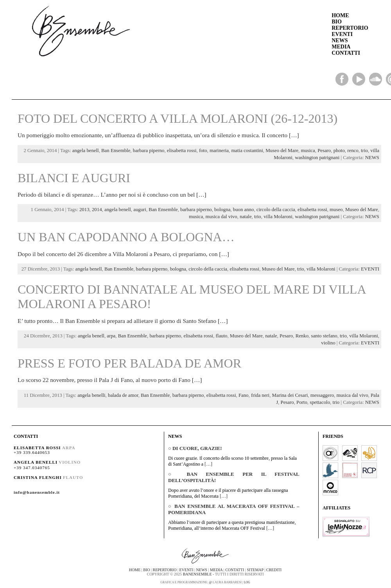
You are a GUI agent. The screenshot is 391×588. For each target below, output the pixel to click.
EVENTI (342, 34)
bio (146, 570)
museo (336, 210)
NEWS (340, 40)
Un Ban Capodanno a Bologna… (126, 237)
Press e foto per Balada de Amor (129, 363)
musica (308, 151)
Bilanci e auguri (74, 178)
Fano (244, 395)
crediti (274, 570)
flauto (222, 336)
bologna (222, 210)
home (135, 570)
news (202, 570)
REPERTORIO (350, 28)
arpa (111, 336)
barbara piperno (149, 151)
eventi (186, 570)
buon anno (244, 210)
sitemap (255, 570)
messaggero (322, 395)
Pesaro (324, 151)
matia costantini (247, 151)
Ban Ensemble (116, 151)
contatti (235, 570)
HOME (340, 15)
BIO (337, 22)
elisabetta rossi (182, 151)
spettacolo (320, 402)
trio (364, 151)
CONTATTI (346, 53)
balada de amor (123, 395)
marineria (219, 151)
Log (247, 582)
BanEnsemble (197, 574)
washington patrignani (317, 158)
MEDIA (341, 47)
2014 (97, 210)
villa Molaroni (278, 217)
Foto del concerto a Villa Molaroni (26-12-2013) (178, 118)
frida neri (260, 395)
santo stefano (324, 336)
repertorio (165, 570)
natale (246, 217)
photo (339, 151)
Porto (302, 402)
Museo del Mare (282, 151)
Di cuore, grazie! (197, 448)
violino (328, 343)
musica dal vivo (222, 217)
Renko (302, 336)
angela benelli (91, 395)
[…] (294, 135)
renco (353, 151)
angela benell (86, 151)
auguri (140, 210)
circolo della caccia (276, 210)
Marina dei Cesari (290, 395)
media (216, 570)
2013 (84, 210)
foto (203, 151)
